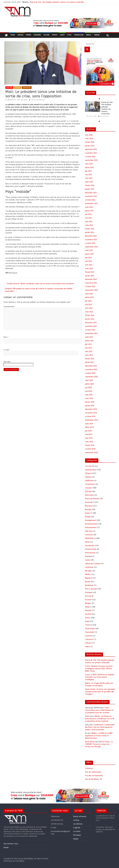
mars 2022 (89, 312)
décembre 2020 (91, 366)
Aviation (88, 477)
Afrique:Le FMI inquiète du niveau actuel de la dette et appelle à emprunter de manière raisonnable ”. (39, 290)
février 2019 (90, 445)
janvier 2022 (90, 319)
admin (25, 100)
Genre (87, 542)
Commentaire (9, 307)
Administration (91, 470)
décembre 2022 (91, 279)
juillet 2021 (89, 341)
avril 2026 (89, 135)
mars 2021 (89, 355)
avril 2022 (89, 308)
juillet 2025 (89, 167)
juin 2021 (88, 344)
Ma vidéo (88, 571)
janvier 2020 (90, 406)
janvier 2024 (90, 232)
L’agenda (77, 828)
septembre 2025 (91, 160)
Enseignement (90, 520)
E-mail (7, 350)
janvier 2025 (90, 189)
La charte (77, 831)
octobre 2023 (90, 243)
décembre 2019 (91, 409)
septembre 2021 (91, 333)
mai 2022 (89, 305)
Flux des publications (93, 772)
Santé (62, 35)
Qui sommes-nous (11, 844)
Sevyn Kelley (90, 742)
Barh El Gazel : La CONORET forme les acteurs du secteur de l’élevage (99, 744)
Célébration (90, 481)
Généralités (27, 88)
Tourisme (89, 636)
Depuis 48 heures (80, 816)
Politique (88, 593)
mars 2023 (89, 269)
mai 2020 (89, 391)
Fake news (89, 531)
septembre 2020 (91, 377)
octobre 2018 (90, 449)
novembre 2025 (91, 153)
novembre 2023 (91, 240)
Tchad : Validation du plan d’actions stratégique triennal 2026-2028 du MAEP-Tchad (99, 669)
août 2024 (89, 207)
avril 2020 (89, 395)
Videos (88, 647)
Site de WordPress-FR (93, 779)
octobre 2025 (90, 157)
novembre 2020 (91, 370)
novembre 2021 (91, 326)
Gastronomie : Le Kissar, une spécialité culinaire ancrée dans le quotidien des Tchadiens (100, 692)
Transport (89, 639)
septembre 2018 (91, 453)
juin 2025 (88, 171)
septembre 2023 (91, 247)
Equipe (6, 847)
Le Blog (76, 820)
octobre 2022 (90, 287)
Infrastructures (91, 549)
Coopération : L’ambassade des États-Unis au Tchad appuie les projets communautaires (100, 727)
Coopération (90, 484)
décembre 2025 (91, 149)
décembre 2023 (91, 236)
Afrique (20, 35)
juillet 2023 (89, 254)
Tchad (13, 35)
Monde (28, 35)
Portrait (88, 596)
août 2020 (89, 380)
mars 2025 (89, 182)
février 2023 (90, 272)
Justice (88, 560)
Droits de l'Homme (92, 499)
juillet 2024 (89, 211)
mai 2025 (89, 175)
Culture (46, 35)
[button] (73, 23)
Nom (6, 337)
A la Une (9, 88)
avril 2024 (89, 222)
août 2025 (89, 164)
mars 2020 (89, 398)
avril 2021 (89, 352)
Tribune (97, 35)
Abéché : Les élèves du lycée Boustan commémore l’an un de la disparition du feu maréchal (100, 719)
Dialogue (88, 491)
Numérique (89, 585)
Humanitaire (90, 546)
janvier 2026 (90, 146)
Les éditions (78, 824)
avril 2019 (89, 438)
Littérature (89, 567)
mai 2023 (89, 261)
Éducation (89, 506)
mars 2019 (89, 442)
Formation (89, 535)
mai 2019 (89, 435)
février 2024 (90, 229)
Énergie (88, 517)
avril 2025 (89, 178)
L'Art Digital (20, 861)
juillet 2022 (89, 297)
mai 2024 (89, 218)
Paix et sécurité (91, 589)
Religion (88, 603)
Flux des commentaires (94, 776)
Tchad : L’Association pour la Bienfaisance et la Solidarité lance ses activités (99, 710)
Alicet (87, 716)
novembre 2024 (91, 196)
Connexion (89, 768)
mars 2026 (89, 139)
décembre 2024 (91, 193)
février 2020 (90, 402)
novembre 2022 (91, 283)
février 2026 (90, 142)
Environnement (91, 528)
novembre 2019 (91, 413)
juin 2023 (88, 258)
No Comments (104, 116)
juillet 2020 (89, 384)
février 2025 (90, 186)
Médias (88, 574)
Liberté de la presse (93, 564)
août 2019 (89, 424)
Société (88, 614)
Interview (89, 556)
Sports (55, 35)
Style (69, 35)
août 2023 (89, 250)
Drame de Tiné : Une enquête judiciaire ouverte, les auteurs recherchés (57, 2)
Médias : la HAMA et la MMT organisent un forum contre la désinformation (99, 736)
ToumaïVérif (90, 632)
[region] (73, 23)
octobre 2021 (90, 330)
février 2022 (90, 315)
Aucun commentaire (37, 100)
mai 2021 (89, 348)
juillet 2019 (89, 427)
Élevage (88, 509)
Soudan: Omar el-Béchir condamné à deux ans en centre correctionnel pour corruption (39, 284)
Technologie (79, 35)
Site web (7, 362)
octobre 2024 (90, 200)
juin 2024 (88, 214)
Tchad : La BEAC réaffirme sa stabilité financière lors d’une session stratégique (100, 677)
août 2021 (89, 337)
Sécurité (88, 611)
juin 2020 (88, 388)
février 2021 (90, 359)
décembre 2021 (91, 323)
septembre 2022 (91, 290)
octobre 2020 (90, 373)
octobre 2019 (90, 416)
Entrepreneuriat (91, 524)
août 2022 (89, 294)
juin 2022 (88, 301)
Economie (37, 35)
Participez (77, 835)
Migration (89, 578)
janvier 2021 (90, 362)
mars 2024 (89, 225)
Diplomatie (89, 495)
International (90, 553)
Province (88, 600)
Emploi (89, 35)
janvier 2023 (90, 276)
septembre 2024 (91, 204)
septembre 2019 (91, 420)
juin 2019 (88, 431)
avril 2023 (89, 265)
